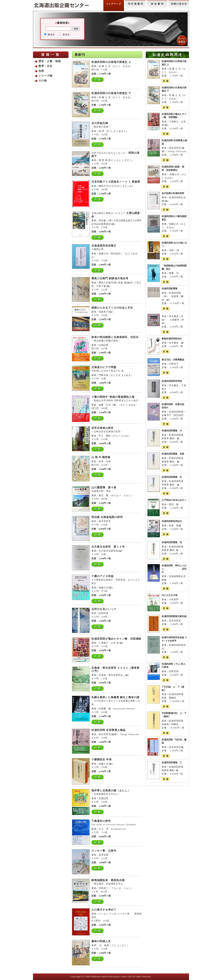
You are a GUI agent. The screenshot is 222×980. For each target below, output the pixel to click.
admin (183, 16)
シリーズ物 (45, 76)
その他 (43, 81)
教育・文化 (45, 66)
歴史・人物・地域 (50, 61)
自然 (41, 71)
